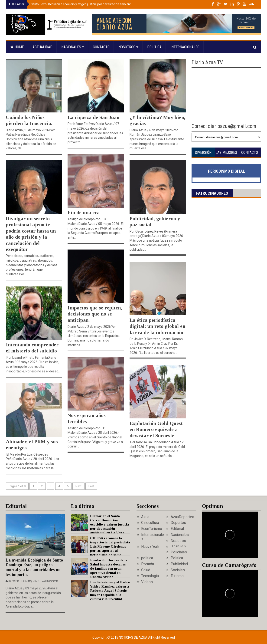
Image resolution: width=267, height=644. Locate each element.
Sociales (178, 570)
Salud (146, 570)
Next (78, 486)
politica (147, 558)
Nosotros (128, 47)
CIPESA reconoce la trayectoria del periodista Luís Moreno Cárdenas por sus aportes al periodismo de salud (110, 546)
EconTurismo (152, 529)
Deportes (178, 523)
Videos (147, 582)
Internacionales (185, 47)
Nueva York (150, 547)
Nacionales (73, 47)
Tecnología (150, 576)
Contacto (101, 47)
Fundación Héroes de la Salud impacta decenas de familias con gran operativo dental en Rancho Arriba (109, 568)
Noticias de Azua (133, 637)
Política (154, 47)
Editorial (177, 529)
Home (17, 47)
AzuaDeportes (182, 517)
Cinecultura (150, 523)
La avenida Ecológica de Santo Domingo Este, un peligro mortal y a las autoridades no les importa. (34, 567)
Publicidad (179, 564)
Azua (145, 517)
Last (91, 486)
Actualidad (42, 47)
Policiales (179, 552)
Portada (148, 564)
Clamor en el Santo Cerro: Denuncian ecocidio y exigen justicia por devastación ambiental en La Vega (80, 4)
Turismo (177, 576)
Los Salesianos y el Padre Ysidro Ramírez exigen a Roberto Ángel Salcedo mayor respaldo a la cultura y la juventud (110, 591)
